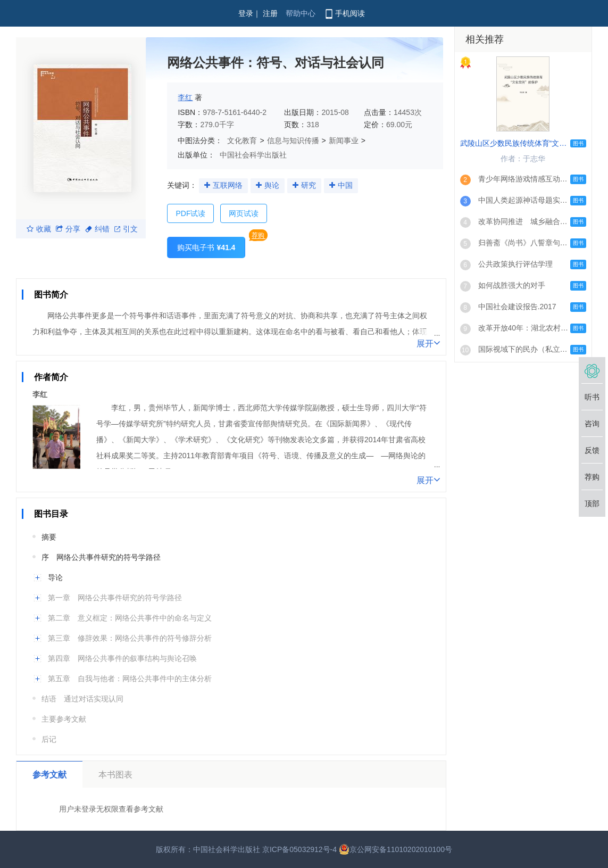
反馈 (592, 450)
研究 (309, 185)
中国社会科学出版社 (253, 155)
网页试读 (244, 213)
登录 (246, 13)
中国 (345, 185)
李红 (185, 97)
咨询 (592, 424)
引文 (126, 229)
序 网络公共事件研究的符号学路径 (101, 557)
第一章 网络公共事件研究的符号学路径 (115, 598)
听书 (592, 397)
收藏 (39, 229)
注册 (270, 13)
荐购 (258, 235)
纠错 (97, 229)
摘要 (49, 537)
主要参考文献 (64, 719)
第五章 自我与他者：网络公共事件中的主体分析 (130, 679)
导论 (55, 577)
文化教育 (242, 140)
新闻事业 (344, 140)
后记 (49, 739)
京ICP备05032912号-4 (299, 849)
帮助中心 (301, 13)
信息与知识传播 (293, 140)
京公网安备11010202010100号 (395, 849)
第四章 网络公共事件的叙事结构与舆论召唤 (122, 658)
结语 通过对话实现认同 (82, 699)
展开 (428, 343)
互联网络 (228, 185)
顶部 (592, 503)
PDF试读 (190, 213)
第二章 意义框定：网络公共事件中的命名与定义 (130, 618)
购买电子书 (206, 247)
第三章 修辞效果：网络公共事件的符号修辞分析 (130, 638)
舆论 (272, 185)
